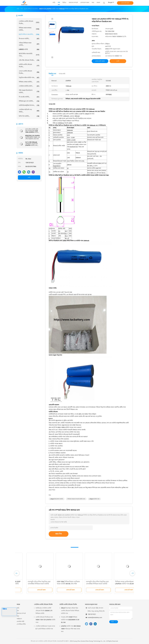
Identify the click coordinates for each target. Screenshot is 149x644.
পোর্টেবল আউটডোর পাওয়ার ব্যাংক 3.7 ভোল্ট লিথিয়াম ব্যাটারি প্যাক (45, 627)
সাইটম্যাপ (19, 619)
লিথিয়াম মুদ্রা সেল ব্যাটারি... (29, 101)
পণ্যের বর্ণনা (62, 74)
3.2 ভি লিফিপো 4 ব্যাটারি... (29, 34)
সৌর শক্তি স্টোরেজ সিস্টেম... (29, 60)
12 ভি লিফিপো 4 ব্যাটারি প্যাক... (29, 55)
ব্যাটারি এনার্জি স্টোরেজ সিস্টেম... (29, 66)
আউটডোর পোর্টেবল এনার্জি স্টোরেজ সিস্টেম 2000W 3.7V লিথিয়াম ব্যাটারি (44, 611)
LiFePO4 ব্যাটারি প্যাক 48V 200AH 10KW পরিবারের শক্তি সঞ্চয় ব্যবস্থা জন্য (71, 629)
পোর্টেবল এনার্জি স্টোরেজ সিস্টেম (43, 604)
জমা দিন (59, 534)
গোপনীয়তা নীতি (21, 624)
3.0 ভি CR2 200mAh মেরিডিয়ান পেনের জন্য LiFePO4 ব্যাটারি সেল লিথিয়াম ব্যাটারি (32, 144)
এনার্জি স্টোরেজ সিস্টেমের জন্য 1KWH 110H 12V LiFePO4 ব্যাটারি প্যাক (45, 620)
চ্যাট (29, 177)
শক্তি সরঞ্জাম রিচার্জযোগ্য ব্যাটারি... (29, 91)
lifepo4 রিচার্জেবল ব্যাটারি (57, 499)
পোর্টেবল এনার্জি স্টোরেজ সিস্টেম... (29, 22)
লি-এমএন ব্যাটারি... (29, 39)
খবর (18, 616)
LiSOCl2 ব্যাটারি (29, 49)
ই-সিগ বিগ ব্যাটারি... (29, 116)
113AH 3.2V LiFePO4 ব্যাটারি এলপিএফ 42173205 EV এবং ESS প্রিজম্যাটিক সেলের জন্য (87, 584)
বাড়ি (18, 608)
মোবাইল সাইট (20, 621)
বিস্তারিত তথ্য (52, 74)
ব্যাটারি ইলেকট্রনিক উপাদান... (29, 105)
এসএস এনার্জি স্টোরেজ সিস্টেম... (29, 72)
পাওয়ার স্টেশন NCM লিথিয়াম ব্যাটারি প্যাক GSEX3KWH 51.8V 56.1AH (70, 620)
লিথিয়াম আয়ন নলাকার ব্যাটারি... (29, 29)
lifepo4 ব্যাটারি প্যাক (94, 499)
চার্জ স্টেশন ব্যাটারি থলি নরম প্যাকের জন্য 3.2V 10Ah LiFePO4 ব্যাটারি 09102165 (32, 131)
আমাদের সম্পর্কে (21, 613)
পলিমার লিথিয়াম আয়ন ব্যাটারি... (29, 44)
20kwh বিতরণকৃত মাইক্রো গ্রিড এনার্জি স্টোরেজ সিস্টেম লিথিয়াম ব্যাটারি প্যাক (70, 611)
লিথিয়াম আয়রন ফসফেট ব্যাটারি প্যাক (76, 499)
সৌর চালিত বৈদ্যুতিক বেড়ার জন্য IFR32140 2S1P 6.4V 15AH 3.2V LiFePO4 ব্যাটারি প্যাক (58, 584)
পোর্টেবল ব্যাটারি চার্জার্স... (29, 86)
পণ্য (18, 611)
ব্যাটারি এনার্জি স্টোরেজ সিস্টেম (68, 604)
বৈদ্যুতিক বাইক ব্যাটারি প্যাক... (29, 78)
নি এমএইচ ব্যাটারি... (29, 97)
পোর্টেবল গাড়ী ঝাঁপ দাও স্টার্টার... (29, 111)
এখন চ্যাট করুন (125, 3)
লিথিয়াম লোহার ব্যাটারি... (29, 82)
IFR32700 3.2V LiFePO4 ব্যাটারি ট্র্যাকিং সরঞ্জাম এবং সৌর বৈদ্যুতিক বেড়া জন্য (33, 137)
